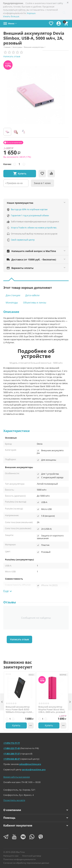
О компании (36, 810)
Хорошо (31, 13)
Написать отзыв (12, 56)
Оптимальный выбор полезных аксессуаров (34, 234)
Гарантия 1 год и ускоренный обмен (30, 215)
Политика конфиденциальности (20, 859)
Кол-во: (7, 164)
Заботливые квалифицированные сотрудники (35, 221)
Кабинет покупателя (36, 825)
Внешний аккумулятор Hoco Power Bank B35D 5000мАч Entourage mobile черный (19, 710)
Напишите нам (11, 856)
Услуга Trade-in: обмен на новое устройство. (34, 228)
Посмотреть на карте (14, 800)
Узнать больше (11, 16)
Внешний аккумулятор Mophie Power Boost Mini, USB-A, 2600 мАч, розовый (52, 710)
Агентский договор (32, 856)
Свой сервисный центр (23, 240)
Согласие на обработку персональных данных (26, 863)
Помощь (36, 818)
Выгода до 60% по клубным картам (29, 209)
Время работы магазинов (16, 777)
